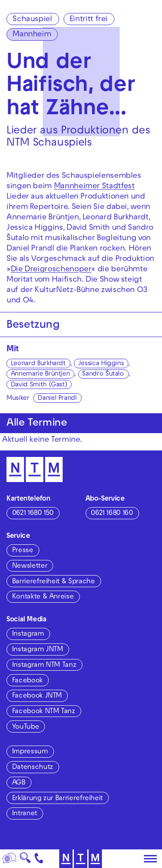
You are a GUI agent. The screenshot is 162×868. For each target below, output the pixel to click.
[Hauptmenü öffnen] (150, 859)
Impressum (30, 752)
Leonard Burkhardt (38, 364)
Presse (23, 551)
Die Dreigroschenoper (51, 270)
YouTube (25, 727)
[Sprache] (10, 859)
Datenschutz (33, 768)
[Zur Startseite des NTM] (35, 469)
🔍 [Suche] (25, 860)
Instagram (28, 634)
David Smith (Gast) (39, 385)
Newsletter (30, 566)
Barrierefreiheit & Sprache (54, 582)
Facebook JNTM (37, 696)
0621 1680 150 (33, 514)
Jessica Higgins (101, 364)
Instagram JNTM (38, 650)
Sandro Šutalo (103, 374)
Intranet (25, 814)
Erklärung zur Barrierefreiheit (57, 799)
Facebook (27, 681)
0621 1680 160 (112, 514)
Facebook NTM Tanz (44, 712)
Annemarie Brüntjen (40, 374)
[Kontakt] (39, 859)
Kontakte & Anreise (43, 597)
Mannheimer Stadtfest (94, 187)
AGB (19, 783)
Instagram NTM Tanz (44, 665)
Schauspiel (32, 20)
